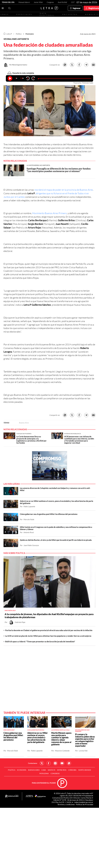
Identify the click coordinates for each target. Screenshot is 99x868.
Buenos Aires (24, 423)
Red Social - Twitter (42, 763)
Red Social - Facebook (49, 763)
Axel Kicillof (62, 2)
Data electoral (47, 14)
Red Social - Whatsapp (69, 763)
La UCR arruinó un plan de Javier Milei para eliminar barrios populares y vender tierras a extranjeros (48, 636)
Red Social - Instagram (55, 763)
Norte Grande (85, 770)
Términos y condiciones (66, 804)
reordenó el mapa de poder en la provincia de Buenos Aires (64, 190)
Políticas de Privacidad (85, 804)
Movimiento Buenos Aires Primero (49, 213)
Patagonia (44, 773)
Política (19, 34)
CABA (44, 770)
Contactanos (33, 763)
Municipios (30, 34)
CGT (73, 2)
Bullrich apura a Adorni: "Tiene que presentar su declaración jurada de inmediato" (40, 641)
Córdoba (72, 770)
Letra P (9, 34)
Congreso (50, 2)
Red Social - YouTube (62, 763)
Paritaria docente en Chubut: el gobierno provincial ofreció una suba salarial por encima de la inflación (49, 630)
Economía (22, 770)
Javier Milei (38, 2)
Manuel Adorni (24, 2)
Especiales (24, 14)
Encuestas (70, 14)
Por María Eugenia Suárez (18, 65)
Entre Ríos (62, 770)
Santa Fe (52, 770)
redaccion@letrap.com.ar (84, 802)
